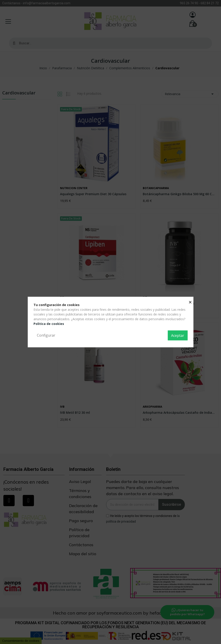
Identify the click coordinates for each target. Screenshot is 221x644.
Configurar (46, 335)
